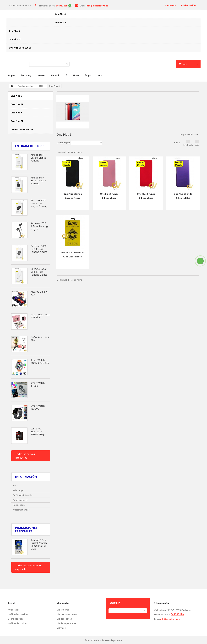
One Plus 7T (15, 39)
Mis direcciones (64, 619)
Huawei (41, 75)
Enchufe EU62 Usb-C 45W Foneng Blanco (39, 272)
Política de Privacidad (23, 495)
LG (66, 75)
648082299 (177, 614)
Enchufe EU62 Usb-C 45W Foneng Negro (39, 249)
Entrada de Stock (30, 146)
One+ (76, 75)
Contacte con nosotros (20, 5)
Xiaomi (55, 75)
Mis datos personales (67, 623)
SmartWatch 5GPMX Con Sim (40, 361)
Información (26, 477)
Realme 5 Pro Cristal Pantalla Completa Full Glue (39, 544)
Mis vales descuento (67, 614)
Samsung (26, 75)
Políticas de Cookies (18, 623)
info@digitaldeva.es (170, 619)
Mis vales (61, 628)
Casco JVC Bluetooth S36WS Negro (38, 431)
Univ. (99, 75)
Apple (11, 75)
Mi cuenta (63, 603)
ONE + (42, 86)
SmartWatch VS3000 (38, 407)
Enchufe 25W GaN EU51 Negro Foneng (39, 203)
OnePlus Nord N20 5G (20, 48)
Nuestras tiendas (21, 510)
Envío (16, 485)
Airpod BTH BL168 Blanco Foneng (38, 158)
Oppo (88, 75)
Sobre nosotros (21, 500)
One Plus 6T (61, 22)
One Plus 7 (14, 31)
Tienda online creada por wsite (107, 640)
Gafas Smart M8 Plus (40, 339)
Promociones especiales (26, 529)
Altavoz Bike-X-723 (39, 293)
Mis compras (63, 610)
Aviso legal (18, 490)
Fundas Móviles (26, 86)
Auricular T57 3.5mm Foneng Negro (39, 226)
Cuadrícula (188, 143)
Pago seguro (19, 505)
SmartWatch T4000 (38, 384)
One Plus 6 (61, 14)
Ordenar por (63, 143)
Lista (197, 143)
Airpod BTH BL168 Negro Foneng (38, 180)
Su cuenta (171, 5)
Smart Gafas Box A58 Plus (40, 316)
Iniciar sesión (188, 5)
